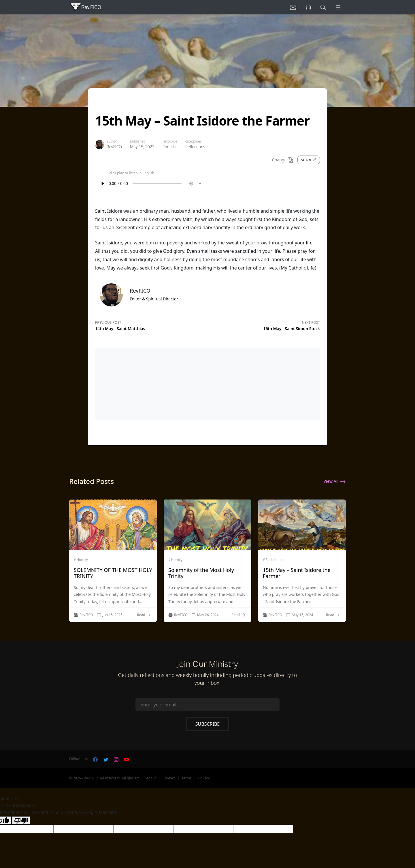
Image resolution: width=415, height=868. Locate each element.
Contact (169, 778)
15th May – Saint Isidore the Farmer (297, 573)
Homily (82, 560)
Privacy (204, 778)
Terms (187, 778)
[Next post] (264, 325)
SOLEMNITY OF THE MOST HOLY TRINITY (113, 573)
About (151, 778)
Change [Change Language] (283, 160)
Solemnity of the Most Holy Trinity (201, 573)
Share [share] (309, 160)
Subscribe (207, 724)
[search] (322, 7)
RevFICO (114, 147)
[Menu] (338, 7)
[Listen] (292, 7)
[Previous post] (151, 325)
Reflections (195, 147)
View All (335, 482)
